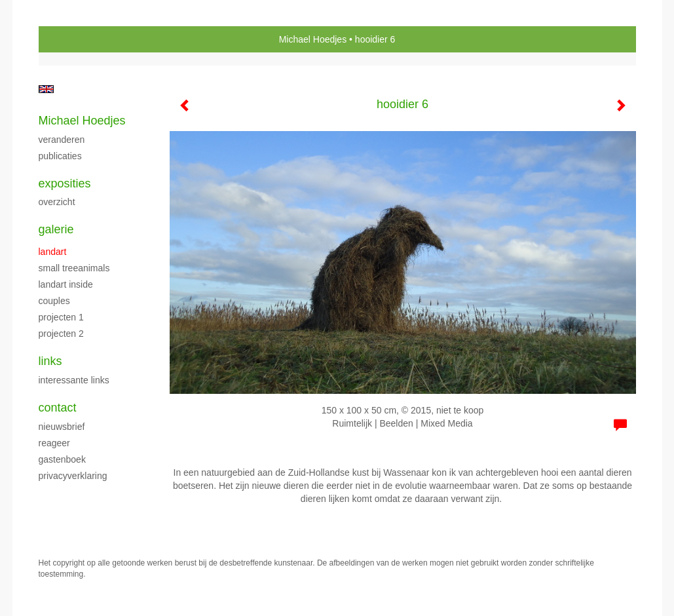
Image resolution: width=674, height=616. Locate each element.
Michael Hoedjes (313, 39)
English (46, 89)
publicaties (60, 156)
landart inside (66, 284)
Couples (54, 301)
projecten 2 (61, 334)
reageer (54, 443)
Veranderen (62, 140)
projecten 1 (61, 317)
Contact (58, 408)
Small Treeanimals (74, 268)
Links (50, 361)
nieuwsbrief (62, 427)
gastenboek (62, 459)
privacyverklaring (73, 476)
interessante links (74, 380)
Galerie (56, 229)
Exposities (65, 183)
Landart (53, 252)
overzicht (57, 202)
